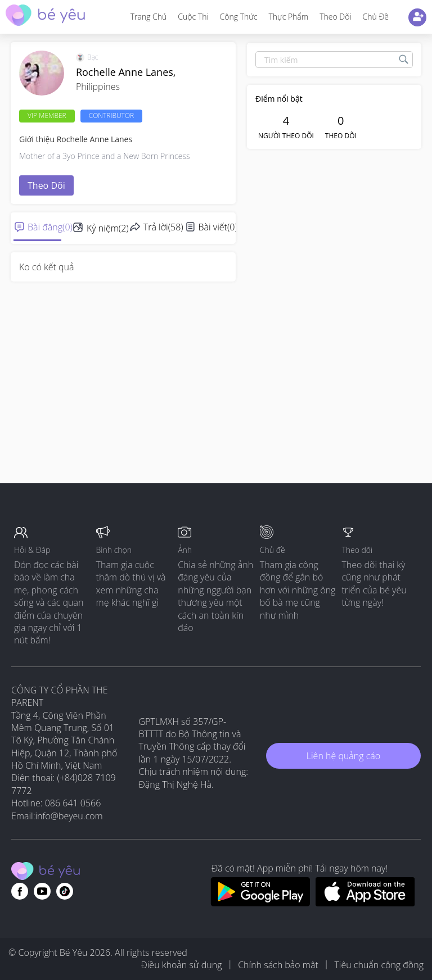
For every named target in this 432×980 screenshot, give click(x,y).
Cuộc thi (193, 17)
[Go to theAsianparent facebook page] (20, 891)
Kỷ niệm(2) (108, 228)
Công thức (239, 17)
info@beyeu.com (69, 816)
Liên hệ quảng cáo (343, 756)
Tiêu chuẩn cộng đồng (379, 965)
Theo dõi (335, 17)
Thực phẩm (288, 17)
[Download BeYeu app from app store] (365, 903)
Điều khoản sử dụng (181, 965)
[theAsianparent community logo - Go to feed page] (45, 17)
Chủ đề (376, 17)
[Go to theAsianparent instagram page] (65, 891)
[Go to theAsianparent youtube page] (42, 891)
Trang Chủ (149, 17)
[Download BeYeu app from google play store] (260, 903)
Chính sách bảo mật (278, 965)
